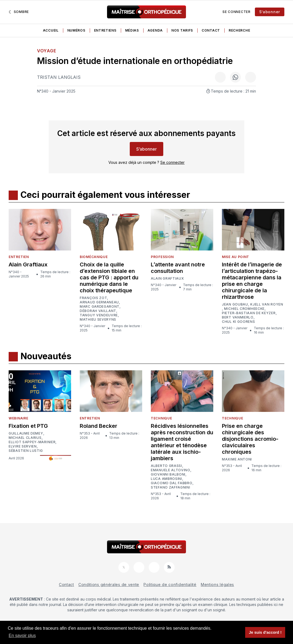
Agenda (155, 30)
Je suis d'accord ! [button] (265, 632)
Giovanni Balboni (168, 474)
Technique (161, 418)
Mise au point (236, 257)
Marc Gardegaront (100, 307)
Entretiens (105, 30)
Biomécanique (94, 257)
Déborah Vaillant (98, 311)
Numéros (76, 30)
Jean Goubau (235, 304)
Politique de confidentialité (170, 584)
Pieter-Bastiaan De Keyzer (249, 313)
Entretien (19, 257)
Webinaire (18, 418)
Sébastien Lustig (26, 451)
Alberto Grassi (167, 466)
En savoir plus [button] (22, 635)
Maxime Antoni (237, 459)
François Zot (93, 298)
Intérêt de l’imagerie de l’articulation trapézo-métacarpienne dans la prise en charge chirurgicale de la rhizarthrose (252, 281)
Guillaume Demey (26, 433)
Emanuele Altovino (171, 470)
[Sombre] (19, 12)
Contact (211, 30)
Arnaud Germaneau (99, 302)
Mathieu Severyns (98, 320)
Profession (162, 257)
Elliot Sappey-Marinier (32, 442)
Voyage (46, 51)
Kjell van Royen (267, 304)
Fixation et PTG (28, 426)
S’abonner (270, 12)
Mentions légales (217, 584)
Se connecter (236, 12)
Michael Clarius (25, 438)
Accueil (51, 30)
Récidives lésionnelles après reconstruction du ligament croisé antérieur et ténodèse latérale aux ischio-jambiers (182, 442)
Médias (132, 30)
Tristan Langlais (59, 77)
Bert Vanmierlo (238, 317)
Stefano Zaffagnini (171, 487)
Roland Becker (99, 426)
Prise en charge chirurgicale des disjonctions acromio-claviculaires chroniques (250, 439)
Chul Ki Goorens (239, 322)
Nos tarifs (182, 30)
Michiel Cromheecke (244, 309)
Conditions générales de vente (109, 584)
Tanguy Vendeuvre (99, 315)
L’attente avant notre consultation (178, 268)
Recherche (239, 30)
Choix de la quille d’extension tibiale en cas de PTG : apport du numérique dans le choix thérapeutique (109, 277)
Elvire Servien (23, 446)
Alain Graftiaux (28, 265)
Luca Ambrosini (167, 479)
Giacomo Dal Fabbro (172, 483)
